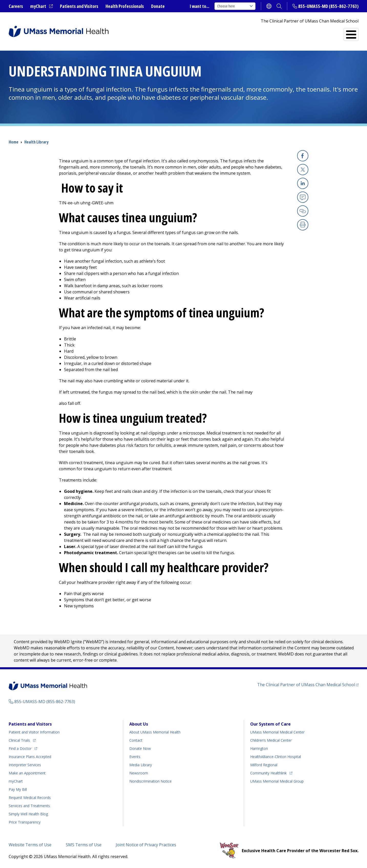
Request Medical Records (30, 798)
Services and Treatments (323, 32)
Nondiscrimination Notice (150, 781)
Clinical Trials (22, 739)
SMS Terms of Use (84, 845)
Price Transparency (25, 822)
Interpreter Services (25, 765)
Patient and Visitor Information (34, 732)
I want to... (200, 6)
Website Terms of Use (30, 845)
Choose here (235, 6)
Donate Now (140, 748)
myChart (41, 6)
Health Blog (28, 814)
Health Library (36, 142)
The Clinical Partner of (308, 685)
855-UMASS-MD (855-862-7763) (328, 6)
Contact (136, 740)
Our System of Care (270, 724)
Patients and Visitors (79, 6)
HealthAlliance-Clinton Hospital (276, 757)
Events (135, 757)
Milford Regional (264, 765)
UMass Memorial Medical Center (277, 732)
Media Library (141, 765)
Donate (158, 6)
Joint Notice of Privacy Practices (146, 845)
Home (14, 142)
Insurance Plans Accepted (30, 757)
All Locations (219, 32)
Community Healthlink (268, 772)
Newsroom (139, 773)
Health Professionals (125, 6)
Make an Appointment (27, 773)
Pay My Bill (18, 789)
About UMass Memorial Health (155, 732)
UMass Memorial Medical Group (277, 781)
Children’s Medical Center (271, 740)
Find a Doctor (266, 32)
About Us (139, 724)
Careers (16, 6)
